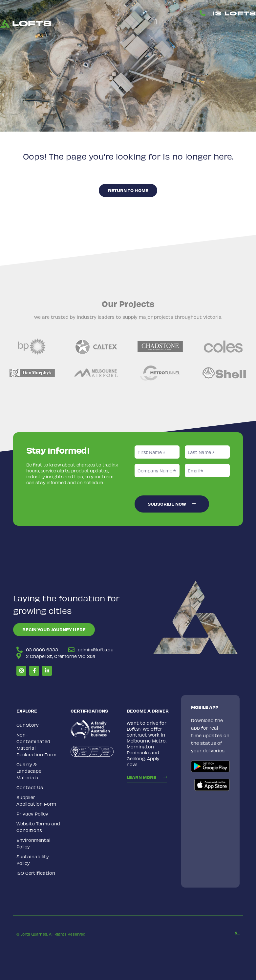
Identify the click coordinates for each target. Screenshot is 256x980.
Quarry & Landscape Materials (29, 771)
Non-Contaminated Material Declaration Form (36, 744)
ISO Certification (36, 873)
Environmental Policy (33, 843)
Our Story (28, 725)
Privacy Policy (32, 813)
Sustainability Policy (33, 859)
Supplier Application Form (36, 800)
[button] (155, 22)
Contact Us (30, 787)
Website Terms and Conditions (38, 827)
